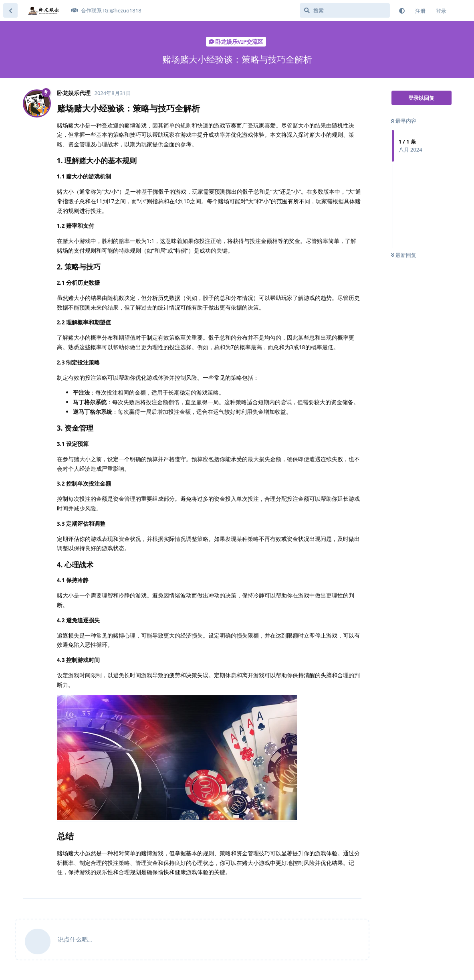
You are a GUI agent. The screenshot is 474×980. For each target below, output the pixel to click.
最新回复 (404, 255)
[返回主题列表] (10, 10)
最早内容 (404, 121)
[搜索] (345, 10)
